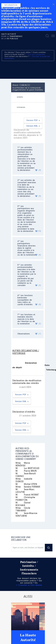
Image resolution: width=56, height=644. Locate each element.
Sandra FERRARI (28, 487)
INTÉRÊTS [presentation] (20, 97)
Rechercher (47, 36)
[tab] (28, 97)
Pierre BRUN (26, 471)
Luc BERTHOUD (27, 468)
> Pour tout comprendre (35, 55)
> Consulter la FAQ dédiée (29, 585)
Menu (53, 36)
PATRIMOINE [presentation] (21, 107)
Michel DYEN (26, 484)
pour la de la (12, 37)
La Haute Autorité (28, 638)
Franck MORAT (27, 495)
